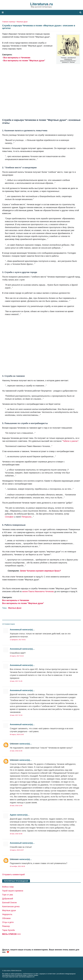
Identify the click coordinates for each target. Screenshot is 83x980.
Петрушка (26, 517)
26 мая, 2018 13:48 (16, 806)
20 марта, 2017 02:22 (17, 656)
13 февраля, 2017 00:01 (18, 640)
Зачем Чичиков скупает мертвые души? (40, 571)
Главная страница (9, 22)
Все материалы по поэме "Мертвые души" (24, 61)
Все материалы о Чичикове (17, 58)
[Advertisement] (41, 89)
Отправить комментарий (13, 875)
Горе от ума (8, 895)
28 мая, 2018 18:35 (16, 834)
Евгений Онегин (9, 903)
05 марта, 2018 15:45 (17, 734)
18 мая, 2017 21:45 (16, 681)
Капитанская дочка (11, 907)
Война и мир (8, 887)
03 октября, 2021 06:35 (17, 866)
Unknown (14, 744)
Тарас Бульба (8, 930)
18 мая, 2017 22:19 (16, 715)
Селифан (9, 517)
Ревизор (6, 926)
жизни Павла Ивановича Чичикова (38, 591)
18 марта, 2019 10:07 (17, 850)
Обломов (6, 918)
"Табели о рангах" (70, 441)
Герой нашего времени (13, 891)
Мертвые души (9, 910)
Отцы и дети (8, 922)
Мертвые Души (22, 22)
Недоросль (7, 914)
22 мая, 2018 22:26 (16, 751)
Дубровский (8, 899)
